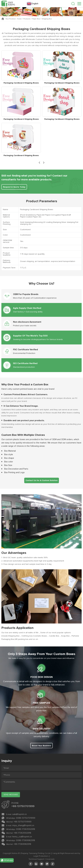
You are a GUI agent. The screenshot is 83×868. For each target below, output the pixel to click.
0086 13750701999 (26, 818)
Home (19, 19)
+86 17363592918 (22, 833)
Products (27, 19)
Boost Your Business (42, 746)
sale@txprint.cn (19, 814)
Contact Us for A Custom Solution (42, 480)
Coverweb (50, 859)
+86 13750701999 (23, 806)
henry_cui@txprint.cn (22, 837)
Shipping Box (47, 19)
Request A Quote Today (14, 187)
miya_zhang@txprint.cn (23, 825)
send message (11, 795)
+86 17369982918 (22, 844)
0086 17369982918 (25, 840)
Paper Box (36, 19)
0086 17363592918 (25, 829)
